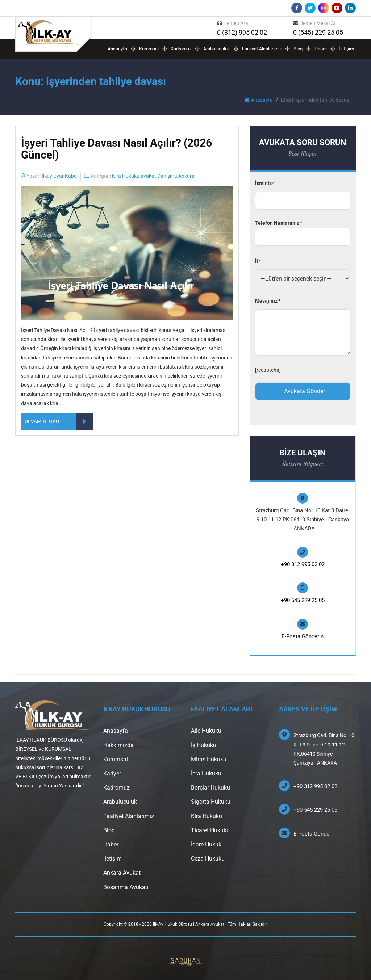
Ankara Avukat (122, 873)
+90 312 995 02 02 (303, 564)
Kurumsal (149, 49)
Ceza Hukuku (208, 859)
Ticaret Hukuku (210, 830)
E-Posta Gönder (312, 834)
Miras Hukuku (209, 759)
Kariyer (112, 773)
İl (258, 261)
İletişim (346, 49)
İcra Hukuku (206, 773)
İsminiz (264, 183)
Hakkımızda (118, 745)
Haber (321, 49)
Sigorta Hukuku (211, 802)
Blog (298, 49)
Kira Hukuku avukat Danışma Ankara (153, 176)
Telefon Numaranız (303, 230)
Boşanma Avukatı (126, 887)
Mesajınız (267, 301)
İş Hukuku (204, 745)
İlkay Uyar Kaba (59, 176)
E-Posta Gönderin (303, 636)
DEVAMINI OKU (59, 422)
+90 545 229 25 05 (303, 600)
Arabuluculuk (217, 49)
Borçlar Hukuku (210, 788)
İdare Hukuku (208, 844)
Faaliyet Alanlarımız (262, 49)
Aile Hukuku (206, 731)
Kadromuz (181, 49)
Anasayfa (117, 49)
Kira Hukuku (207, 816)
